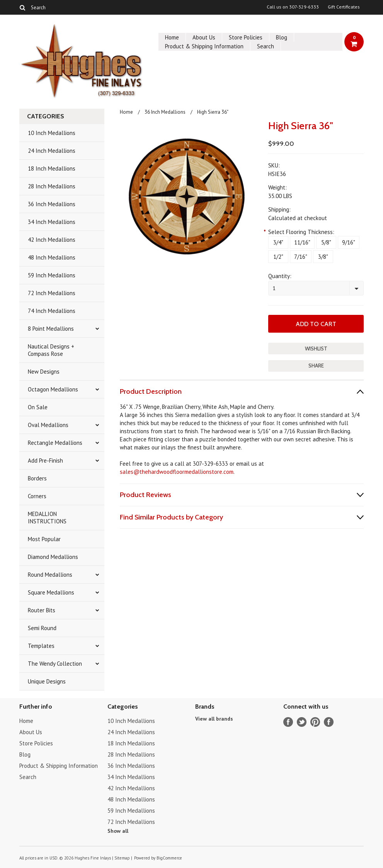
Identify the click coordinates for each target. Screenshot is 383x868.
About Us (204, 37)
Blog (282, 37)
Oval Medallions (48, 425)
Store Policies (246, 37)
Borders (37, 478)
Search (266, 46)
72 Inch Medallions (52, 293)
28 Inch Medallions (52, 186)
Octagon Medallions (53, 389)
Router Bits (42, 610)
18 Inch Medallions (52, 168)
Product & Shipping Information (204, 46)
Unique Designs (47, 681)
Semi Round (42, 628)
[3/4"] (278, 242)
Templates (41, 646)
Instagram (329, 722)
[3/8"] (323, 257)
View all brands (214, 719)
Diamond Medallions (53, 557)
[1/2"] (278, 257)
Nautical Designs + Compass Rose (51, 350)
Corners (37, 496)
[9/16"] (349, 242)
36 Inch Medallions (52, 204)
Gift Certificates (344, 7)
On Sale (38, 407)
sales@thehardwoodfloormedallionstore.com (177, 472)
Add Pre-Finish (45, 460)
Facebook (288, 722)
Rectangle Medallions (55, 443)
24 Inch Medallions (52, 151)
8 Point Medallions (51, 329)
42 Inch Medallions (52, 240)
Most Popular (44, 539)
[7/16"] (301, 257)
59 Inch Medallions (52, 275)
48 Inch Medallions (52, 257)
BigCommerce (169, 858)
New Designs (44, 372)
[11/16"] (302, 242)
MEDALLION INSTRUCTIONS (47, 518)
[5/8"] (326, 242)
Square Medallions (51, 592)
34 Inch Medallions (52, 222)
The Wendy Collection (55, 664)
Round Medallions (50, 575)
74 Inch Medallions (52, 311)
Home (172, 37)
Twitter (302, 722)
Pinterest (315, 722)
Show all (118, 831)
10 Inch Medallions (52, 133)
